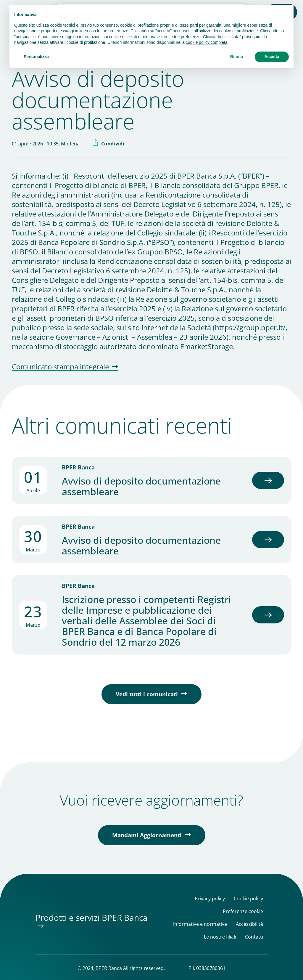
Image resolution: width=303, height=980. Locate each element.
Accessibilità (249, 924)
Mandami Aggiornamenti (147, 835)
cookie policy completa (207, 42)
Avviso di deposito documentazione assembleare (141, 486)
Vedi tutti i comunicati (147, 694)
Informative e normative (200, 924)
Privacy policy (210, 899)
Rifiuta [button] (237, 57)
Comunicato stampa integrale (60, 367)
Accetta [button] (272, 57)
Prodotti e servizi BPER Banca (92, 918)
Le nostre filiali (220, 937)
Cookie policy (248, 899)
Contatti (254, 937)
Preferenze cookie (243, 911)
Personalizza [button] (36, 57)
